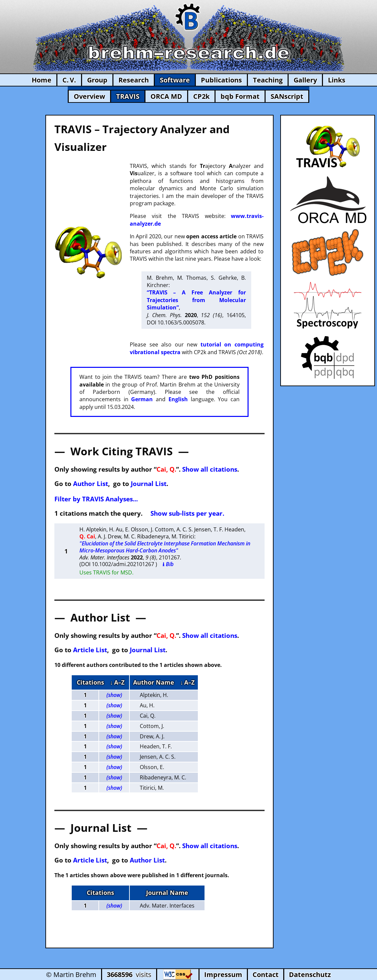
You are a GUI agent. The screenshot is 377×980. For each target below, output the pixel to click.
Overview (89, 96)
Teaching (268, 80)
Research (134, 80)
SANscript (287, 96)
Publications (221, 80)
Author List (91, 483)
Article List (90, 650)
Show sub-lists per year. (187, 513)
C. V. (69, 80)
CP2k (201, 96)
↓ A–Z (117, 682)
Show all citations (210, 469)
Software (175, 80)
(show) (114, 695)
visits (129, 974)
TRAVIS (128, 96)
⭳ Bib (168, 564)
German (142, 399)
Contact (266, 974)
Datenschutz (310, 974)
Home (42, 80)
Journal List (149, 483)
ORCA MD (166, 96)
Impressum (223, 974)
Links (337, 80)
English (178, 399)
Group (97, 80)
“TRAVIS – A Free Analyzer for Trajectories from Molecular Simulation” (196, 300)
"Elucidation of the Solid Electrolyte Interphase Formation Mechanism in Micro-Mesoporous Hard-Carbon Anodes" (165, 547)
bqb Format (240, 96)
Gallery (305, 80)
